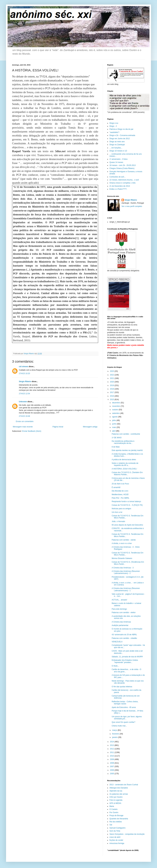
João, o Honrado (118, 521)
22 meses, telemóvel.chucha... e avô (124, 180)
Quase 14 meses (116, 162)
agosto (115, 417)
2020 (112, 382)
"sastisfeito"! (114, 132)
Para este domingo (119, 609)
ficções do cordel (116, 840)
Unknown (23, 402)
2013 (112, 745)
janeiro (115, 737)
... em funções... (116, 148)
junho (115, 424)
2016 (112, 396)
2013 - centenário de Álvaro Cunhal (124, 785)
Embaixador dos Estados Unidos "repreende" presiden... (125, 661)
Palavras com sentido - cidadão (124, 638)
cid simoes (24, 367)
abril (114, 431)
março (115, 730)
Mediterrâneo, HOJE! (120, 495)
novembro (116, 406)
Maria (112, 806)
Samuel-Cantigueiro (117, 828)
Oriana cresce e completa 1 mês (123, 183)
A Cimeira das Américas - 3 (123, 568)
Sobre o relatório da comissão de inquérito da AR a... (125, 464)
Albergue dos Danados (119, 788)
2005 (112, 774)
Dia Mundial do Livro (120, 491)
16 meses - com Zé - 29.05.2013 (123, 165)
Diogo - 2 (113, 126)
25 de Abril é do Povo (120, 484)
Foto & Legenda (116, 800)
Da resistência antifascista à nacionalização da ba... (123, 442)
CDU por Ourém (116, 797)
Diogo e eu (114, 123)
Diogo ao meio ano (117, 142)
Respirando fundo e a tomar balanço (126, 501)
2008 (112, 763)
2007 (112, 766)
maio (114, 427)
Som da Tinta (115, 831)
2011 (112, 752)
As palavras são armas (119, 794)
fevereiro (116, 734)
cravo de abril (115, 837)
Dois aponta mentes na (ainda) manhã (127, 450)
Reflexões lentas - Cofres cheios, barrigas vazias (125, 703)
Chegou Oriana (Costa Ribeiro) (122, 168)
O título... (115, 666)
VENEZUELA (117, 642)
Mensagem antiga (90, 427)
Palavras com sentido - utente (124, 540)
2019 (112, 385)
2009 (112, 759)
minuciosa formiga (117, 843)
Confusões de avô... (118, 177)
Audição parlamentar (120, 625)
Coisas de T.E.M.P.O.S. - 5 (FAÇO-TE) (127, 505)
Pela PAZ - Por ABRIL (121, 498)
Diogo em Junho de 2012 (120, 139)
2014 (112, 742)
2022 (112, 375)
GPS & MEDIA (115, 803)
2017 (112, 392)
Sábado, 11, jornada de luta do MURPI (127, 657)
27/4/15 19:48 (24, 416)
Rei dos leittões (116, 822)
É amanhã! (116, 487)
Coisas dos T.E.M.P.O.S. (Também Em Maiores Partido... (127, 473)
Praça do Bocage (116, 816)
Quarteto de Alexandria (119, 819)
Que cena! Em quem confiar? (123, 722)
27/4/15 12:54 (24, 394)
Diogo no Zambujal (117, 145)
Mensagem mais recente (23, 427)
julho (114, 420)
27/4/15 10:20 (24, 373)
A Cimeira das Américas (121, 622)
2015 (112, 400)
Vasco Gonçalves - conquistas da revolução (127, 834)
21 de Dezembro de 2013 (120, 186)
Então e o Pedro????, (118, 189)
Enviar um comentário (25, 421)
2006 (112, 770)
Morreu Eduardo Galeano (122, 558)
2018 (112, 389)
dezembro (116, 403)
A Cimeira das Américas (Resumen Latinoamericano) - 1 (126, 589)
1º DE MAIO (117, 438)
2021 (112, 378)
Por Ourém (114, 812)
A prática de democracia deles (124, 460)
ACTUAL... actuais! (119, 600)
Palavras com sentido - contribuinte (126, 434)
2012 (112, 749)
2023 (112, 371)
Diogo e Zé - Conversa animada (122, 135)
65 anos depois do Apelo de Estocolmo (127, 525)
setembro (116, 413)
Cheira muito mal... (119, 726)
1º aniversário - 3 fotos (119, 159)
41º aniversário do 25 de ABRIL (124, 635)
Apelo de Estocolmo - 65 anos (124, 707)
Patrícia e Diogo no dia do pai (121, 129)
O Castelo (113, 809)
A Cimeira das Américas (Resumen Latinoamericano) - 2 (126, 572)
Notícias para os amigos (121, 509)
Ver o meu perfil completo (132, 206)
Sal (111, 825)
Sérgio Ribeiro (25, 382)
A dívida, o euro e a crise (122, 543)
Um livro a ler (117, 512)
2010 (112, 756)
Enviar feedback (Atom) (32, 431)
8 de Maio (116, 447)
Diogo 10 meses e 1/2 (118, 151)
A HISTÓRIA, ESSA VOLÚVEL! (124, 469)
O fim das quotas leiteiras (122, 687)
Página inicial (58, 427)
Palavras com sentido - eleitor (124, 613)
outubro (115, 410)
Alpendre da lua (116, 791)
